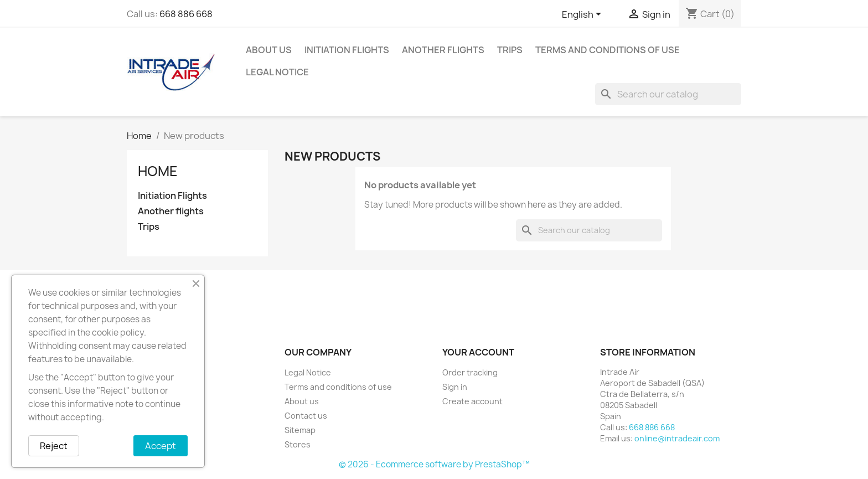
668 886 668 (186, 14)
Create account (472, 401)
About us (269, 50)
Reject (54, 446)
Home (158, 171)
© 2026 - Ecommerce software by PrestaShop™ (434, 464)
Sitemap (300, 430)
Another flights (443, 50)
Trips (510, 50)
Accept (161, 446)
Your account (478, 352)
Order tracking (470, 372)
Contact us (306, 416)
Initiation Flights (347, 50)
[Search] (668, 94)
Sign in (455, 387)
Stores (298, 444)
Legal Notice (277, 72)
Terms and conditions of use (608, 50)
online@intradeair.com (677, 438)
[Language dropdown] (583, 15)
